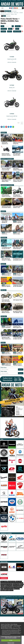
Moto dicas (4, 316)
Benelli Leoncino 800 (12, 59)
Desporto (3, 264)
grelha (4, 16)
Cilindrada (3, 31)
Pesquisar (21, 370)
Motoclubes (17, 589)
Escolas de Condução (9, 589)
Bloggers (3, 590)
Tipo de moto (4, 29)
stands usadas (16, 13)
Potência (10, 31)
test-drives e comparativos (5, 14)
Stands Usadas (16, 584)
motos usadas (14, 11)
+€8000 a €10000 (17, 31)
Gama (17, 29)
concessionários (10, 13)
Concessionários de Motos (6, 584)
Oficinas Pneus (9, 586)
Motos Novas (19, 581)
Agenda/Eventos (11, 581)
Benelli (10, 29)
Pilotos (7, 590)
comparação (8, 16)
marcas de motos (4, 13)
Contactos (3, 624)
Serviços (11, 590)
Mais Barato (18, 26)
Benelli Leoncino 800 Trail (12, 116)
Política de (11, 643)
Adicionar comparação (12, 62)
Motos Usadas (4, 581)
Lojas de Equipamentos (18, 586)
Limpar (2, 26)
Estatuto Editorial (14, 624)
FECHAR (11, 640)
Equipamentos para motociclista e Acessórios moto (12, 583)
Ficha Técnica (8, 624)
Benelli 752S (12, 88)
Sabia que (4, 290)
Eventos (3, 343)
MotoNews (4, 132)
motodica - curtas (14, 14)
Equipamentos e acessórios (7, 185)
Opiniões (3, 211)
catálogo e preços (8, 11)
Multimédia (4, 238)
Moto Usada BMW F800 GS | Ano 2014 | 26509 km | (12, 605)
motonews (21, 13)
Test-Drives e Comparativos (7, 159)
